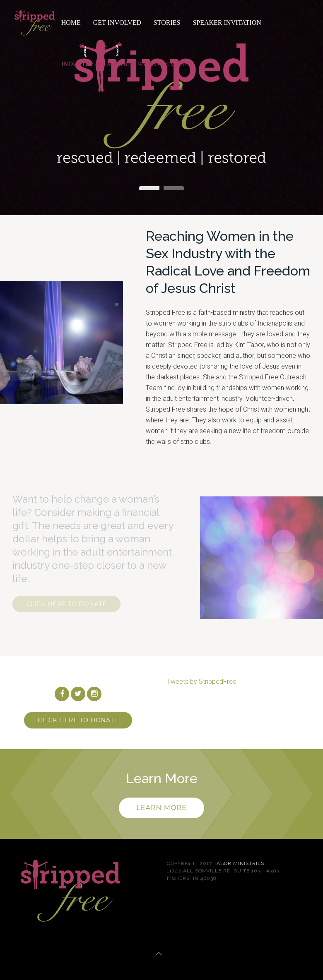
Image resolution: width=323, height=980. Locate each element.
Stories (167, 23)
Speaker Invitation (227, 23)
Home (71, 23)
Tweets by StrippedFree (202, 682)
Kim (174, 188)
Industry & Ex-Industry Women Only (127, 64)
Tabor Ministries (239, 863)
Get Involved (117, 23)
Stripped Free (149, 188)
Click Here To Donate (66, 604)
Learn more (161, 808)
